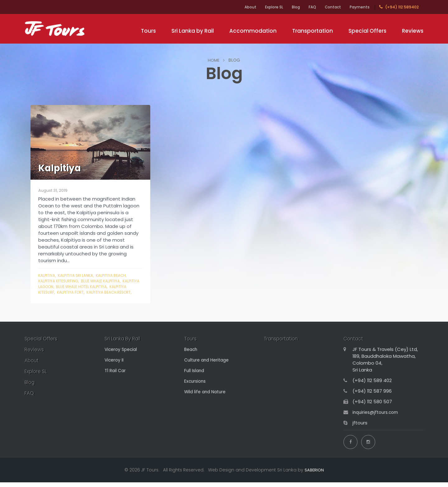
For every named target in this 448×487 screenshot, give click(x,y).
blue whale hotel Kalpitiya (105, 287)
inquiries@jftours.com (377, 419)
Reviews (413, 31)
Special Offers (367, 31)
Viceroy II (115, 366)
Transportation (313, 31)
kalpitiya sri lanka (79, 275)
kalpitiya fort (92, 292)
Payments (359, 7)
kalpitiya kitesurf (56, 292)
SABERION (314, 475)
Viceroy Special (122, 356)
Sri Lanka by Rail (193, 31)
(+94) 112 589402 (399, 7)
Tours (148, 31)
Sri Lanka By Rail (125, 345)
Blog (288, 7)
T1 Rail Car (116, 377)
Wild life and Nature (207, 398)
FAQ (306, 7)
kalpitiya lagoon (56, 287)
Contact (329, 7)
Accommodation (253, 31)
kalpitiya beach (117, 275)
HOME (214, 60)
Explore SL (263, 7)
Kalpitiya (47, 275)
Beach (191, 356)
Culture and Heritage (209, 366)
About (237, 7)
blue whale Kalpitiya (105, 281)
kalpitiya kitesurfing (60, 281)
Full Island (195, 377)
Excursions (196, 388)
